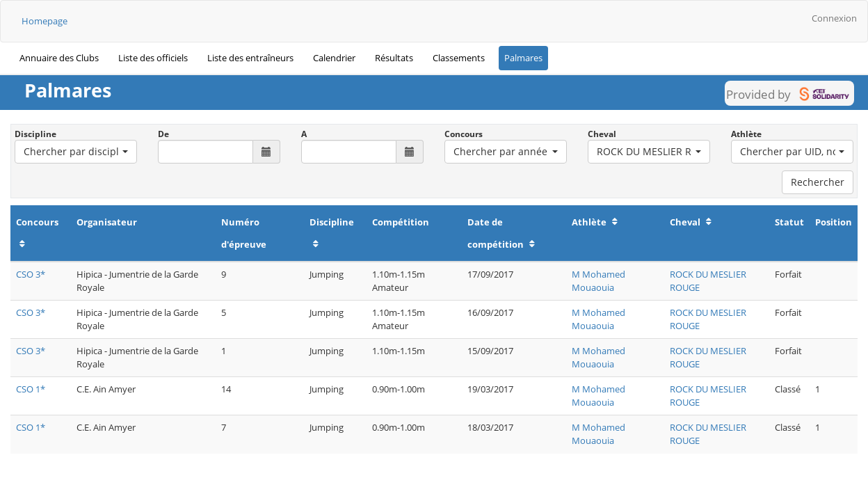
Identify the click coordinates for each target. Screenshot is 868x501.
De (163, 134)
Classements (459, 58)
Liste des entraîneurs (250, 58)
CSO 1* (31, 389)
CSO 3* (31, 274)
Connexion (834, 18)
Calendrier (334, 58)
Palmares (523, 58)
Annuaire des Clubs (59, 58)
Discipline (35, 134)
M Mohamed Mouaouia (598, 281)
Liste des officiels (153, 58)
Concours (464, 134)
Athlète (746, 134)
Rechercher (818, 182)
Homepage (45, 21)
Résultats (394, 58)
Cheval (602, 134)
